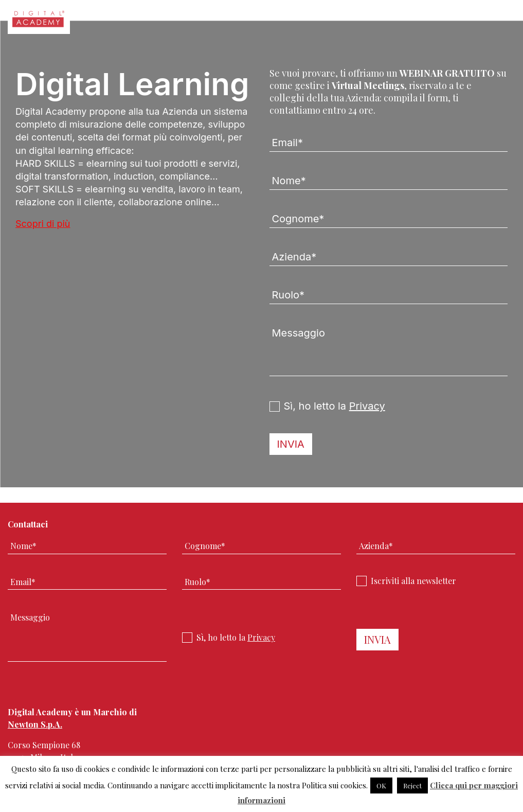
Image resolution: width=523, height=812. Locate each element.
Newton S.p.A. (35, 724)
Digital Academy (39, 22)
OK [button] (381, 785)
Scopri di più (43, 224)
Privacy (367, 406)
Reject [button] (412, 785)
